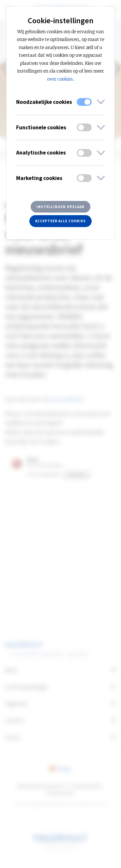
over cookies (60, 79)
